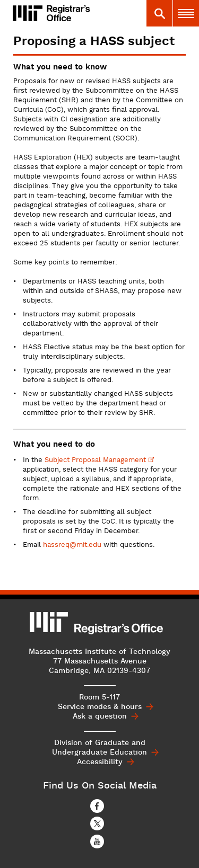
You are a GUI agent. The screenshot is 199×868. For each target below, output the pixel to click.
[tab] (159, 13)
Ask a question (100, 716)
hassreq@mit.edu (72, 545)
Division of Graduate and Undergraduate (99, 748)
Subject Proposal (99, 460)
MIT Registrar (79, 13)
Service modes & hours (100, 707)
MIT (49, 622)
